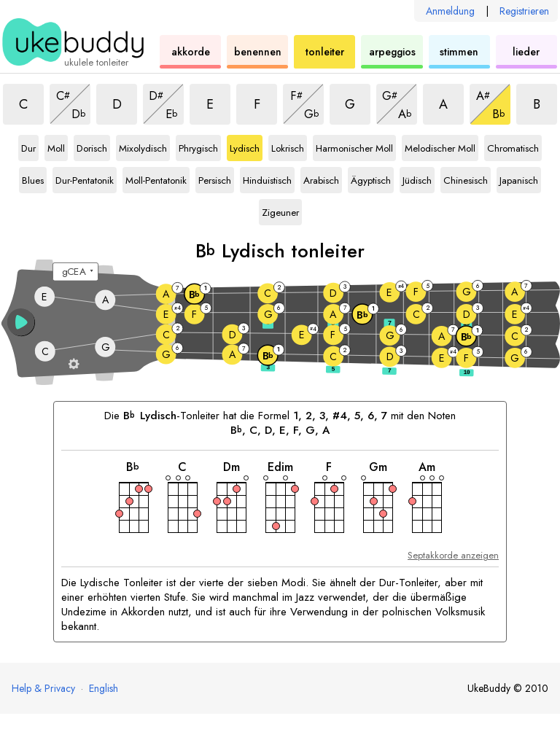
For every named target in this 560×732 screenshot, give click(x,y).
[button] (21, 322)
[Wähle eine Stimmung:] (75, 272)
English (104, 688)
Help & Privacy (43, 688)
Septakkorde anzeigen (453, 555)
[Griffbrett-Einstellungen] (74, 363)
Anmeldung (450, 11)
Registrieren (524, 11)
